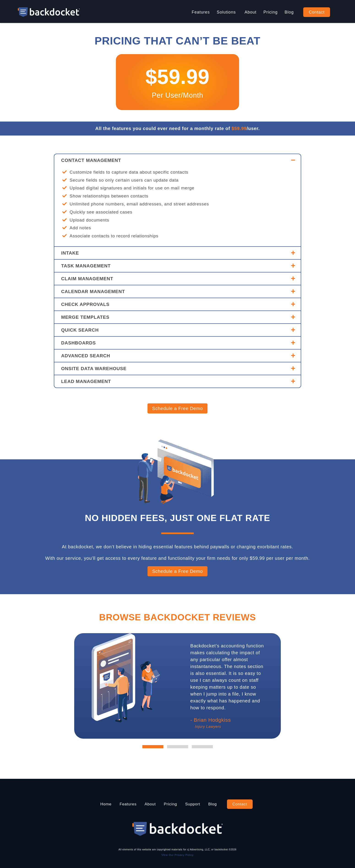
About (251, 12)
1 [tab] (153, 747)
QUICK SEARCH (80, 330)
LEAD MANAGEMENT (86, 381)
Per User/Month (178, 95)
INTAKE (70, 253)
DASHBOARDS (78, 343)
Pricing (270, 12)
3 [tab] (202, 747)
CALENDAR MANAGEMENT (93, 291)
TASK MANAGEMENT (86, 266)
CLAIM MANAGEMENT (87, 279)
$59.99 (177, 76)
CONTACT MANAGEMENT (91, 160)
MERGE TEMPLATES (85, 317)
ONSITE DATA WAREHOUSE (94, 369)
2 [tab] (177, 747)
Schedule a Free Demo (177, 408)
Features (201, 12)
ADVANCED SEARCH (86, 356)
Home (103, 804)
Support (194, 804)
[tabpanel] (229, 686)
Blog (289, 12)
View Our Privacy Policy (177, 855)
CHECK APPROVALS (85, 304)
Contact (317, 12)
